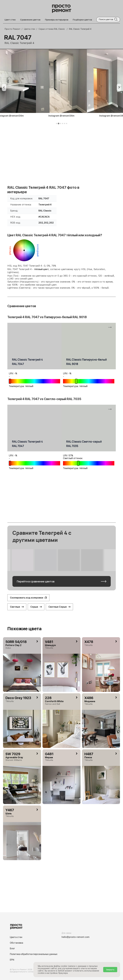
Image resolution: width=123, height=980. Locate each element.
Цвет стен (10, 20)
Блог (12, 948)
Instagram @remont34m (61, 116)
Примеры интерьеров (57, 20)
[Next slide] (119, 87)
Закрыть (110, 970)
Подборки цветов (82, 20)
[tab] (57, 123)
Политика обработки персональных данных (34, 954)
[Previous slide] (4, 87)
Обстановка (16, 943)
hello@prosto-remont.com (76, 937)
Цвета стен (16, 937)
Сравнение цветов (30, 20)
